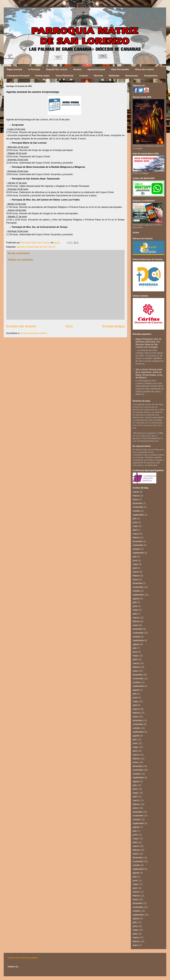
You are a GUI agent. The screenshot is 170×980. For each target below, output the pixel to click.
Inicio (69, 326)
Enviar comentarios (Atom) (34, 333)
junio (135, 522)
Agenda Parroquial (96, 69)
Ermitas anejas (42, 76)
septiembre (138, 515)
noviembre (138, 507)
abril (135, 530)
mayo (135, 526)
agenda (21, 247)
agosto (136, 599)
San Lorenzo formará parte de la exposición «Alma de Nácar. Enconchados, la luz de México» (149, 374)
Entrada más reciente (21, 326)
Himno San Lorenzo (144, 69)
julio (135, 519)
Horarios (77, 69)
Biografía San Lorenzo (57, 69)
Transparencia (151, 76)
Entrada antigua (114, 326)
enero (136, 499)
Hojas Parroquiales (120, 69)
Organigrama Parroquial (18, 76)
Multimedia (114, 76)
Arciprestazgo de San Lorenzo (40, 247)
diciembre (138, 503)
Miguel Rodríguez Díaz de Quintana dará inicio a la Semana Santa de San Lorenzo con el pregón (148, 343)
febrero (136, 496)
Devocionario (132, 76)
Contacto (84, 76)
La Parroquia (34, 69)
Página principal (14, 69)
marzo (136, 492)
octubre (136, 511)
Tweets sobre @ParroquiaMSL (23, 958)
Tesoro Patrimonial (64, 76)
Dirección (98, 76)
